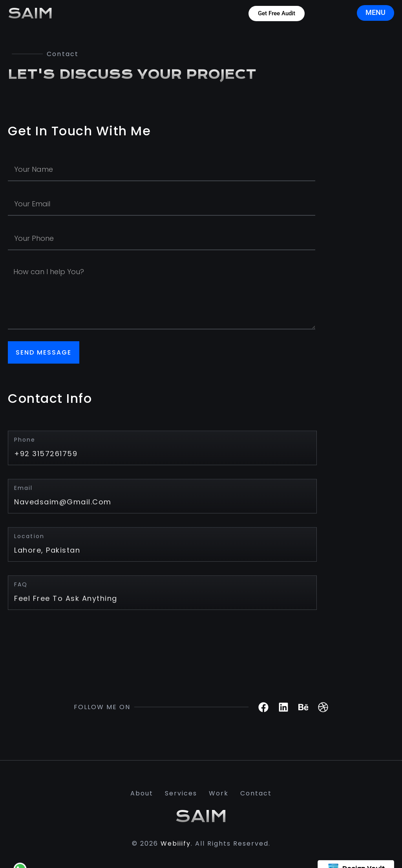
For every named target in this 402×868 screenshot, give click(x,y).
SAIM (30, 14)
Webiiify (176, 843)
